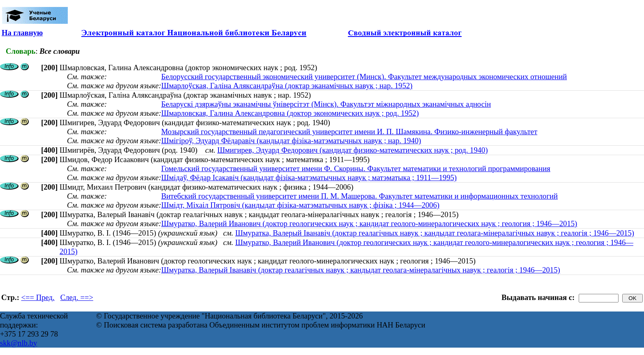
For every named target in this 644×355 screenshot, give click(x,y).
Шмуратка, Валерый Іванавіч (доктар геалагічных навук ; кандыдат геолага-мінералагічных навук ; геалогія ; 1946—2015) (435, 233)
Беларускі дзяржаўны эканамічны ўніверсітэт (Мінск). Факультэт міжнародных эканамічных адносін (326, 104)
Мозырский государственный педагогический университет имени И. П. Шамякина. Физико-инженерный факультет (349, 132)
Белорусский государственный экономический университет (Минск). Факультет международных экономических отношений (364, 77)
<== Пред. (38, 297)
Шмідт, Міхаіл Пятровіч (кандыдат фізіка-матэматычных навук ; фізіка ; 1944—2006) (300, 205)
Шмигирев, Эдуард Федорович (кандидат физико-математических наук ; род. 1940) (353, 150)
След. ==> (77, 297)
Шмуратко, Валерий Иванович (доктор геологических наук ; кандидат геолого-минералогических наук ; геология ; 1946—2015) (369, 223)
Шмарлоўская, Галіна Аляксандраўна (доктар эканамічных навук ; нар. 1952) (287, 86)
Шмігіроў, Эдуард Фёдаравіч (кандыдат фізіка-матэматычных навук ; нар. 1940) (291, 141)
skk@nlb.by (18, 343)
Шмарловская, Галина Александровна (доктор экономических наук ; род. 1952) (290, 113)
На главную (22, 33)
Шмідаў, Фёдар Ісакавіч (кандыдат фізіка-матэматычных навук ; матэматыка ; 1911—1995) (309, 177)
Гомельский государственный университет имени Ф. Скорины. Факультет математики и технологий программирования (355, 168)
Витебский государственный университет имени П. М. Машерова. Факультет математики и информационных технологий (359, 196)
